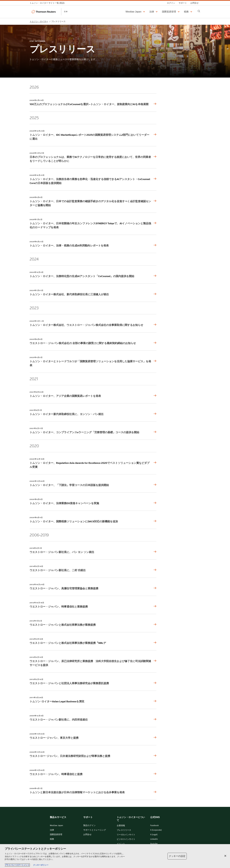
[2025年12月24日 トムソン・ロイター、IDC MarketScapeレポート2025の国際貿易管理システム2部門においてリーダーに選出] (93, 135)
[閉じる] (225, 856)
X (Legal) (154, 835)
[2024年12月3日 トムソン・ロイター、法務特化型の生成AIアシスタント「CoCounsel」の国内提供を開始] (93, 275)
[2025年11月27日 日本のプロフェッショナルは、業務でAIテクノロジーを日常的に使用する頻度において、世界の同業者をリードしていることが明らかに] (93, 157)
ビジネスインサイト (126, 839)
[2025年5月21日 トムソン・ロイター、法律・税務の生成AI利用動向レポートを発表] (93, 244)
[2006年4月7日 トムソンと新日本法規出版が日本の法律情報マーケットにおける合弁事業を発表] (93, 791)
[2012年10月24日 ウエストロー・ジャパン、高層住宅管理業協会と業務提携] (93, 587)
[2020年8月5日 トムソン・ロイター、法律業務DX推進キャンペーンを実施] (93, 502)
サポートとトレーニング (95, 830)
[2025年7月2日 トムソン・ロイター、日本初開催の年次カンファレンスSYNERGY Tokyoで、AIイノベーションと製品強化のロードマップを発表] (93, 224)
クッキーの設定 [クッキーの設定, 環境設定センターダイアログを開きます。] (177, 856)
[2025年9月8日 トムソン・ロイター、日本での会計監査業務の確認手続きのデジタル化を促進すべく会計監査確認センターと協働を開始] (93, 202)
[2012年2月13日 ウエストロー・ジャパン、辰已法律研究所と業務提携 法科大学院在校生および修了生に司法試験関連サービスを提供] (93, 661)
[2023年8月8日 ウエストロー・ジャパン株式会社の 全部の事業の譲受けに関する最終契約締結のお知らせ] (93, 341)
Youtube (154, 844)
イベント (121, 844)
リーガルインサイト (126, 835)
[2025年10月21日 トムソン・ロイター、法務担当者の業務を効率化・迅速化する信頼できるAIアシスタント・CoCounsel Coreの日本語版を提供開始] (93, 179)
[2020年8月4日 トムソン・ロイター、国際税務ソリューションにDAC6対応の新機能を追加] (93, 520)
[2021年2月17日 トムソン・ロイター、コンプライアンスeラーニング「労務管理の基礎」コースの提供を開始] (93, 431)
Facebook (154, 826)
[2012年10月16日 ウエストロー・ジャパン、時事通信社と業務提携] (93, 605)
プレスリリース (124, 830)
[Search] (199, 11)
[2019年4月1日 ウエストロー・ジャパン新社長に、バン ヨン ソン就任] (93, 550)
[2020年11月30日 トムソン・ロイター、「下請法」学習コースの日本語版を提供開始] (93, 483)
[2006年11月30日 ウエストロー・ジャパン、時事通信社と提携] (93, 772)
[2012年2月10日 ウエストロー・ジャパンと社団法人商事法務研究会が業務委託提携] (93, 682)
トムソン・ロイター (39, 21)
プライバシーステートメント (17, 865)
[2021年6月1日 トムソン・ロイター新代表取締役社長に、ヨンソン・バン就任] (93, 412)
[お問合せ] (195, 3)
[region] (115, 856)
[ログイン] (171, 3)
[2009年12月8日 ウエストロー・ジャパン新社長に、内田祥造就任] (93, 718)
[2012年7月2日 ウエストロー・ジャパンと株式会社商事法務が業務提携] (93, 623)
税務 (52, 839)
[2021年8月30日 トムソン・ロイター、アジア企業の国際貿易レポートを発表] (93, 394)
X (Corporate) (156, 830)
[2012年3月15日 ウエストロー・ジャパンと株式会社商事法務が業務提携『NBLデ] (93, 641)
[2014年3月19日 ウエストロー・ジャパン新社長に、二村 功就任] (93, 569)
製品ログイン (89, 826)
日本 (66, 12)
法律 (52, 830)
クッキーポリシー (41, 865)
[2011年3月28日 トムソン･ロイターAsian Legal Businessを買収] (93, 700)
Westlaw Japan (56, 826)
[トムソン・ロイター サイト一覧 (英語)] (48, 3)
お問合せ (87, 835)
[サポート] (183, 3)
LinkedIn (154, 839)
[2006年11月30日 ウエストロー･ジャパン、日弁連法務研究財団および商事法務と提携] (93, 754)
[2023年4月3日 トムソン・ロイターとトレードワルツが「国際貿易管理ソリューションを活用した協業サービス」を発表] (93, 362)
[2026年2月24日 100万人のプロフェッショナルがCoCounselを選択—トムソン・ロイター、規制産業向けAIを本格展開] (93, 103)
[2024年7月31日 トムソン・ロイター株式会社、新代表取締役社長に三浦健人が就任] (93, 293)
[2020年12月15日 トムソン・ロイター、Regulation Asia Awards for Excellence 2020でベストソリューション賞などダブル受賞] (93, 463)
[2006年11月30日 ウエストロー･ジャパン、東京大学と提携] (93, 736)
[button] (136, 12)
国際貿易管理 (56, 835)
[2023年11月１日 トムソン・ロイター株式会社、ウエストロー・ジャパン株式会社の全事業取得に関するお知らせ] (93, 323)
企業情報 (121, 826)
